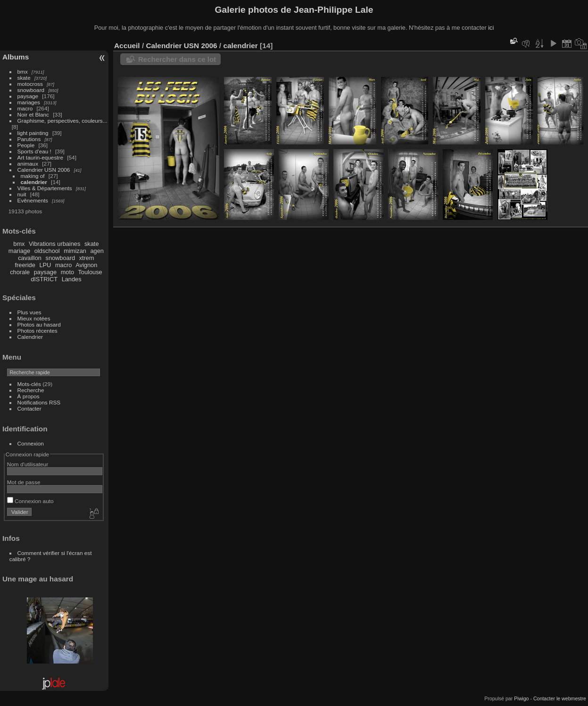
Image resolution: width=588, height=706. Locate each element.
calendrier (34, 182)
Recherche (31, 390)
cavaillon (30, 258)
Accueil (127, 46)
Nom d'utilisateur (28, 464)
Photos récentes (37, 331)
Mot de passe (24, 482)
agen (97, 251)
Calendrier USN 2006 (44, 170)
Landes (72, 279)
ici (491, 28)
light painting (33, 133)
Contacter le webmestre (560, 698)
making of (33, 176)
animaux (28, 164)
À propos (29, 396)
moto (67, 272)
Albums (16, 57)
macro (25, 108)
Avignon (86, 265)
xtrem (87, 258)
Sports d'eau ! (34, 151)
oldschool (47, 251)
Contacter (29, 408)
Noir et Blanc (33, 114)
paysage (28, 96)
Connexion (31, 443)
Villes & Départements (45, 188)
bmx (23, 71)
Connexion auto (30, 501)
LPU (45, 265)
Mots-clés (29, 384)
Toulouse (90, 272)
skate (24, 78)
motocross (30, 84)
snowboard (31, 90)
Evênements (33, 200)
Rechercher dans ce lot (177, 59)
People (26, 145)
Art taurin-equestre (40, 157)
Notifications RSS (39, 402)
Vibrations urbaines (54, 244)
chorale (20, 272)
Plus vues (29, 312)
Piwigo (521, 698)
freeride (25, 265)
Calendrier (30, 337)
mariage (19, 251)
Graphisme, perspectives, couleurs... (62, 121)
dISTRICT (44, 279)
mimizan (75, 251)
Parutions (29, 139)
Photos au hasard (39, 324)
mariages (29, 102)
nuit (22, 194)
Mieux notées (34, 318)
